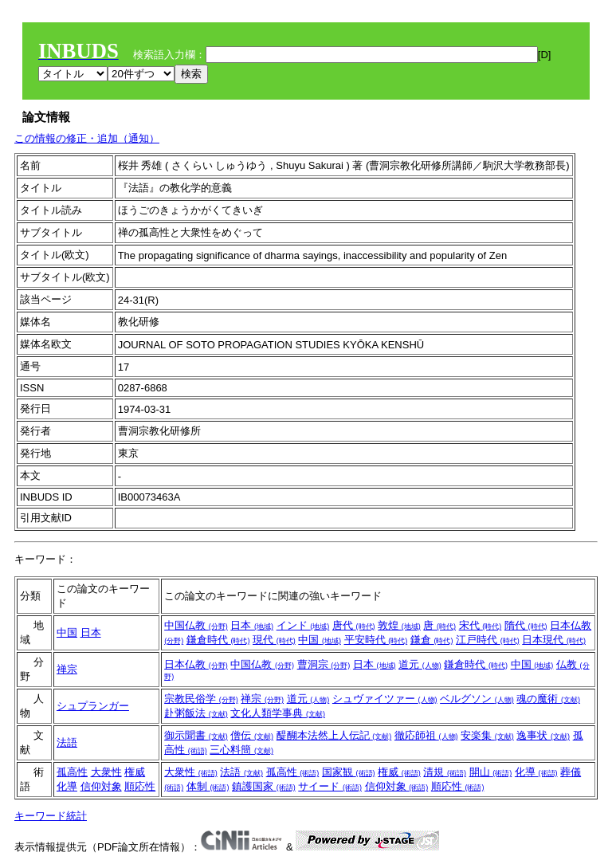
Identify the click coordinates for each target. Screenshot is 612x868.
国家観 (349, 772)
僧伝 (252, 735)
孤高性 (72, 772)
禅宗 (67, 669)
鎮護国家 (264, 786)
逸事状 (543, 735)
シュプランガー (93, 706)
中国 (67, 632)
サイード (330, 786)
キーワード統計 (51, 816)
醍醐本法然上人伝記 (334, 735)
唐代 (354, 625)
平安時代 (376, 640)
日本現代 (554, 640)
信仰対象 (101, 786)
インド (303, 625)
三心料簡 (241, 750)
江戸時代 (488, 640)
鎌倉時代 (218, 640)
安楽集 (487, 735)
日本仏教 (196, 664)
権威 (135, 772)
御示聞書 (196, 735)
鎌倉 (432, 640)
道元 (420, 664)
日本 (91, 632)
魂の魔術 (548, 699)
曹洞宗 (324, 664)
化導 (67, 786)
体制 (208, 786)
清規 (445, 772)
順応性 (140, 786)
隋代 (526, 625)
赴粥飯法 (196, 713)
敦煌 (399, 625)
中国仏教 (196, 625)
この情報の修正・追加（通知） (87, 138)
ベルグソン (477, 699)
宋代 (481, 625)
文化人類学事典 (278, 713)
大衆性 (106, 772)
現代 (274, 640)
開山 (491, 772)
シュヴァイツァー (385, 699)
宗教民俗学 (201, 699)
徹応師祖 (426, 735)
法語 (67, 742)
